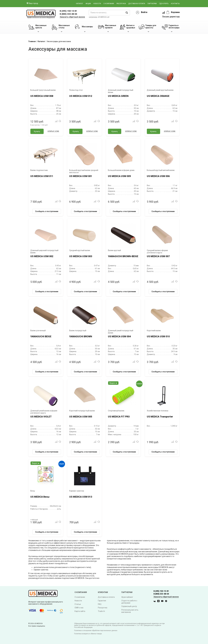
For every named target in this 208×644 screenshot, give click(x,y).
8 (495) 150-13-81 (161, 591)
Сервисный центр (129, 606)
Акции (88, 4)
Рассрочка (121, 4)
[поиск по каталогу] (109, 13)
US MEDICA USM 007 (158, 256)
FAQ (100, 604)
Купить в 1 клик (53, 131)
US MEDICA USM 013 (81, 497)
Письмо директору (171, 17)
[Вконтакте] (155, 601)
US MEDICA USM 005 (81, 417)
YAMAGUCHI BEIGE (41, 336)
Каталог (80, 4)
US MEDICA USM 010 (158, 336)
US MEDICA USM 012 (81, 96)
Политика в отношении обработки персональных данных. (96, 631)
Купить (37, 131)
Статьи (78, 604)
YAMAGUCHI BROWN (81, 336)
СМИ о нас (79, 608)
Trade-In (101, 611)
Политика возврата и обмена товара (88, 634)
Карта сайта (80, 611)
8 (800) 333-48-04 (68, 14)
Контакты (175, 4)
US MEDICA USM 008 (42, 96)
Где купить (164, 4)
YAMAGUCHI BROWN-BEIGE (123, 256)
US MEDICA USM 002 (42, 256)
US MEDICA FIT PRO (119, 417)
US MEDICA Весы (40, 497)
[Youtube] (163, 601)
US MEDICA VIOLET (41, 417)
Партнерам (152, 4)
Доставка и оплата (137, 4)
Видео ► (113, 383)
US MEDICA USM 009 (119, 176)
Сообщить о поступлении (47, 211)
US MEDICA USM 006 (158, 176)
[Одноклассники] (159, 601)
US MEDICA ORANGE (158, 96)
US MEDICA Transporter (160, 417)
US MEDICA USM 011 (42, 176)
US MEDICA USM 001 (81, 176)
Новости (97, 4)
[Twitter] (167, 601)
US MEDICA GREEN (118, 96)
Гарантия (102, 601)
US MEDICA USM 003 (81, 256)
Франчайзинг (127, 597)
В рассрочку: (39, 125)
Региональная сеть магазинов (130, 611)
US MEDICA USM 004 (119, 336)
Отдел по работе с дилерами (129, 602)
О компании (109, 4)
